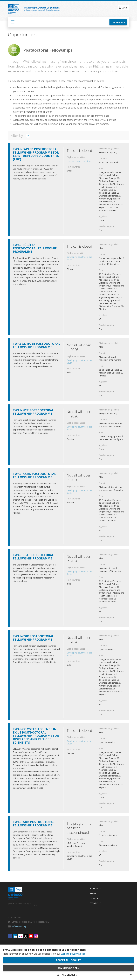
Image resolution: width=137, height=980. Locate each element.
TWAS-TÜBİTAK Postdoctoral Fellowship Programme (35, 248)
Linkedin (15, 936)
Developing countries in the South (79, 258)
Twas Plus (96, 903)
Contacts (96, 889)
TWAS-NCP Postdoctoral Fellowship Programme (33, 412)
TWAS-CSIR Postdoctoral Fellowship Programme (33, 638)
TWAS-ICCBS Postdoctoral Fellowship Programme (34, 475)
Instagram (36, 936)
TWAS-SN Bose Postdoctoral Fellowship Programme (36, 345)
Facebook (10, 936)
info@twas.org (19, 926)
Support (95, 898)
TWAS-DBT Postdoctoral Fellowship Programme (33, 557)
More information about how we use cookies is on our (44, 954)
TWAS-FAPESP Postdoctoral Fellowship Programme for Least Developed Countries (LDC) (36, 154)
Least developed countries (79, 161)
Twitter (26, 936)
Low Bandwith (118, 22)
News (93, 894)
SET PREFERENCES (67, 975)
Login (125, 8)
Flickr (21, 936)
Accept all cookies (68, 960)
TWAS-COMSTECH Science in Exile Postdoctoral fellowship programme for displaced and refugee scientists (36, 736)
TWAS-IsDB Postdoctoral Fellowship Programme (34, 824)
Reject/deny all (68, 968)
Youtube (31, 936)
